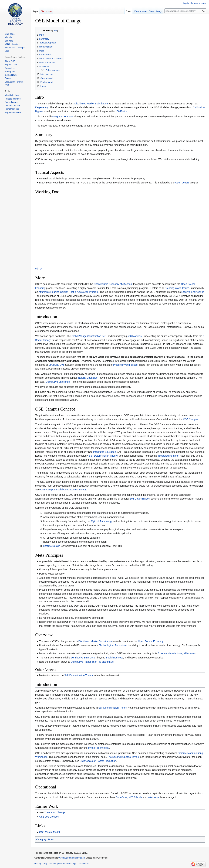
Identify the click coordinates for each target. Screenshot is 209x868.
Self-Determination (140, 499)
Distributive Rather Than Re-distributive (92, 662)
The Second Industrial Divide (123, 757)
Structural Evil (56, 365)
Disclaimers (83, 864)
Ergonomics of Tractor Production (98, 761)
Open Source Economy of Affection (113, 284)
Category (41, 839)
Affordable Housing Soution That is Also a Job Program (69, 292)
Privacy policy (41, 864)
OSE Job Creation (49, 817)
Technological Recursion (113, 645)
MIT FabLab (135, 797)
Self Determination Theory (112, 708)
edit (37, 269)
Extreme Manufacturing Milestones (177, 653)
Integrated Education (105, 452)
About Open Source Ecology (63, 864)
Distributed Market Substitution (91, 104)
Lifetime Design (52, 546)
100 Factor (121, 111)
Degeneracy (42, 107)
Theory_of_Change (55, 812)
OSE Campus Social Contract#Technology (63, 490)
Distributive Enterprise (58, 382)
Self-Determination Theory (103, 456)
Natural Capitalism (88, 378)
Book (51, 839)
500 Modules (134, 336)
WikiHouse (154, 797)
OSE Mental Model (49, 832)
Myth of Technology (102, 521)
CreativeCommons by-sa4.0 (72, 858)
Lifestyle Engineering (193, 292)
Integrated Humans (63, 117)
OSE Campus (191, 419)
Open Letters (182, 183)
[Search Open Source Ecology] (185, 11)
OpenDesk (121, 797)
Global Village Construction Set (89, 336)
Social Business (115, 658)
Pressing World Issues (177, 288)
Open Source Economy (151, 641)
